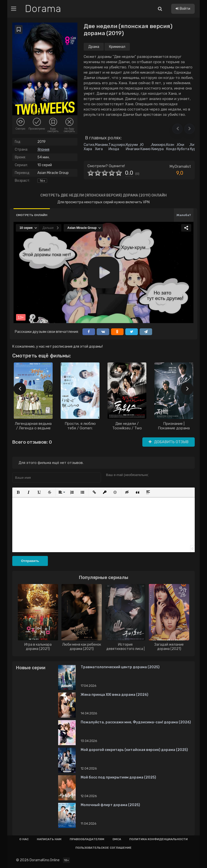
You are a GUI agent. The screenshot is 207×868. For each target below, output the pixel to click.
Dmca (117, 839)
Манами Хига (101, 147)
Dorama (43, 9)
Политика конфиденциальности (159, 839)
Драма (94, 47)
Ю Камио (145, 147)
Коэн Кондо (171, 147)
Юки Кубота (183, 147)
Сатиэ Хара (89, 147)
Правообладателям (87, 839)
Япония (43, 150)
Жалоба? (184, 215)
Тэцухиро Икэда (117, 147)
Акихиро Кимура (158, 147)
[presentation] (20, 389)
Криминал (117, 47)
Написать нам (49, 839)
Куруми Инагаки (133, 147)
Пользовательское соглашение (103, 848)
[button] (177, 129)
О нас (24, 839)
